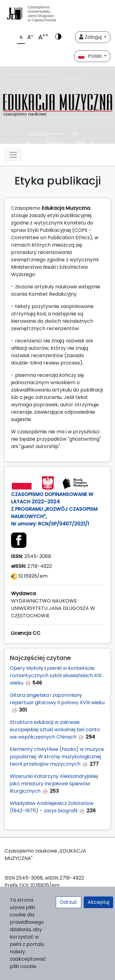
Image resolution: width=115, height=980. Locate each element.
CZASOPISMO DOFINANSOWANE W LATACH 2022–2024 (52, 498)
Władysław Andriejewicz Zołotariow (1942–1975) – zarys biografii (52, 807)
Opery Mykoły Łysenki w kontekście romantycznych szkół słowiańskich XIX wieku (56, 675)
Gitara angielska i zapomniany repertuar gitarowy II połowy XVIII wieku (57, 699)
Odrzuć (69, 902)
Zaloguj (91, 37)
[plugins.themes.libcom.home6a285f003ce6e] (57, 105)
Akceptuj (98, 902)
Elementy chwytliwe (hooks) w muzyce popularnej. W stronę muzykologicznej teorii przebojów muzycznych (57, 757)
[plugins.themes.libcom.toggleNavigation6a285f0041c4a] (13, 155)
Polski (90, 56)
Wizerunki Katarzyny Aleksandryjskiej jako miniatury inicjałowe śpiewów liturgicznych (54, 784)
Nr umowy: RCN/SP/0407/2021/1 (51, 524)
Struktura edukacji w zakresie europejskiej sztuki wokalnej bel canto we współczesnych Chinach (55, 730)
